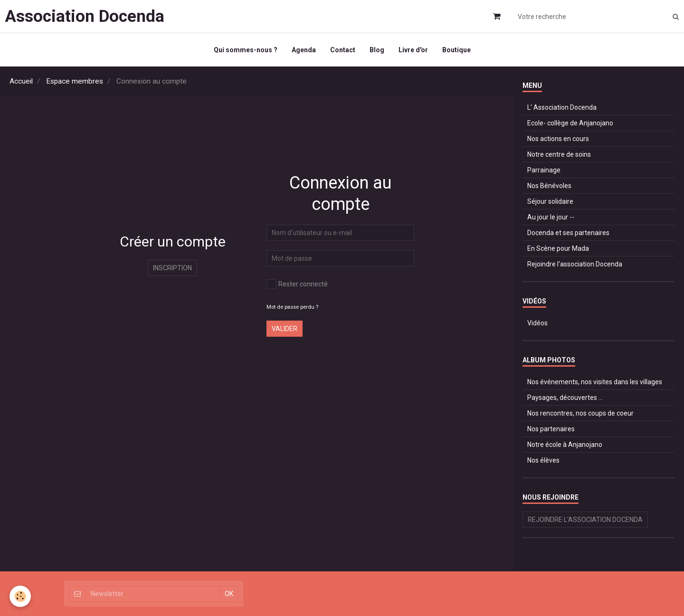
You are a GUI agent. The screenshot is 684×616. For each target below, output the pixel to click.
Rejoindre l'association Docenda (575, 264)
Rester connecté (297, 284)
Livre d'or (413, 50)
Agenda (304, 50)
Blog (377, 50)
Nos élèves (543, 460)
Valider (285, 329)
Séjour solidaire (550, 201)
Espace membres (75, 81)
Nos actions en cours (558, 139)
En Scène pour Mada (558, 248)
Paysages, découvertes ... (565, 398)
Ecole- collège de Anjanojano (570, 123)
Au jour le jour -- (551, 217)
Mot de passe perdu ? (292, 307)
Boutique (456, 50)
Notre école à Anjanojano (565, 445)
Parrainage (544, 170)
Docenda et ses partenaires (568, 233)
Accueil (21, 81)
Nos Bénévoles (549, 186)
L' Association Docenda (562, 107)
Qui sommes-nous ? (246, 50)
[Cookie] (20, 596)
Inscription (172, 268)
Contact (343, 50)
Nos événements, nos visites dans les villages (595, 382)
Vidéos (537, 323)
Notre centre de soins (559, 154)
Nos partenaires (551, 429)
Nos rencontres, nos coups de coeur (580, 413)
